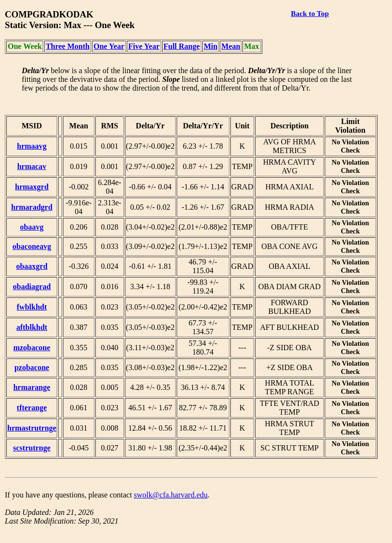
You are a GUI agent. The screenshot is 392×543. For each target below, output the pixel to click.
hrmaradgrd (32, 207)
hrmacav (31, 166)
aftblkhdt (32, 327)
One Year (109, 46)
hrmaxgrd (32, 187)
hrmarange (31, 387)
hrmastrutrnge (32, 428)
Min (211, 46)
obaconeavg (32, 246)
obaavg (32, 227)
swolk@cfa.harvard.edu (171, 495)
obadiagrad (32, 287)
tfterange (32, 408)
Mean (231, 46)
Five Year (144, 46)
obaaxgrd (32, 266)
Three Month (68, 46)
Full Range (182, 46)
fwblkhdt (32, 307)
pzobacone (32, 367)
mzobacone (31, 348)
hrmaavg (32, 146)
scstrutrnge (32, 448)
